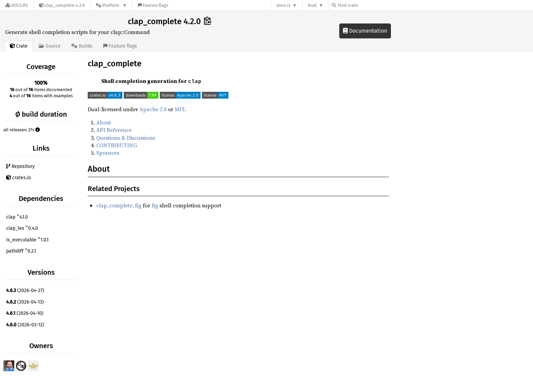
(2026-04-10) (25, 313)
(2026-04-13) (25, 302)
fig (155, 205)
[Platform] (111, 5)
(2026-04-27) (25, 291)
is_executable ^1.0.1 (27, 240)
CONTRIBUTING (117, 145)
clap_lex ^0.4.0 (22, 228)
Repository (20, 166)
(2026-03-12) (25, 325)
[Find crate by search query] (366, 5)
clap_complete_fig (119, 205)
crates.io (19, 178)
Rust (312, 5)
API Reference (114, 130)
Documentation (365, 31)
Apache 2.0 (153, 109)
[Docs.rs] (17, 5)
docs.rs (283, 5)
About (104, 122)
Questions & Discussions (126, 138)
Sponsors (108, 153)
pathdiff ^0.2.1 (21, 251)
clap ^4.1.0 (17, 217)
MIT (180, 109)
